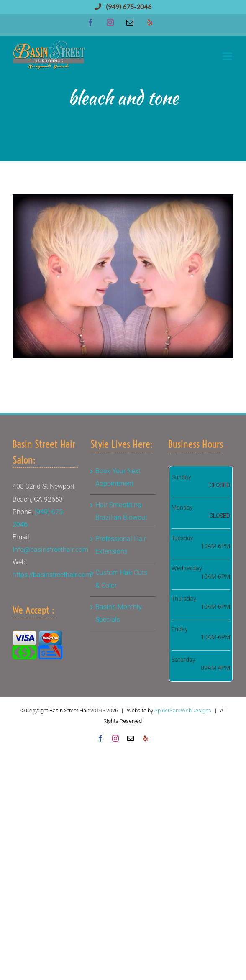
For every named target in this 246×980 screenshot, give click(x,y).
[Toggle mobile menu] (228, 56)
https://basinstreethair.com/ (53, 575)
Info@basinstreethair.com (50, 550)
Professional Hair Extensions (121, 545)
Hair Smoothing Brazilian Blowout (121, 511)
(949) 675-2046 (123, 7)
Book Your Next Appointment (118, 477)
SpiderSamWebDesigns (183, 711)
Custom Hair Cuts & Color (121, 579)
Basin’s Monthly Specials (119, 613)
